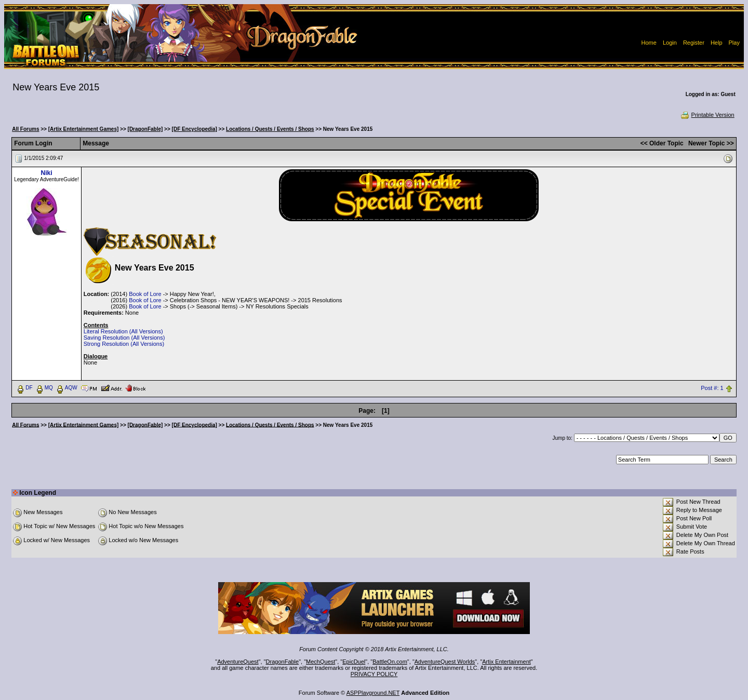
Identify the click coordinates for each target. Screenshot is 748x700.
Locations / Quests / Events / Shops (270, 129)
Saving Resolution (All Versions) (124, 338)
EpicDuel (354, 662)
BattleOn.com (390, 662)
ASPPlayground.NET (373, 693)
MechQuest (320, 662)
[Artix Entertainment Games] (84, 129)
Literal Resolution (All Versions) (123, 331)
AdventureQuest (238, 662)
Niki (47, 173)
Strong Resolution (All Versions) (124, 344)
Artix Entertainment (506, 662)
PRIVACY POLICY (374, 674)
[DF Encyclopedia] (195, 129)
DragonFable (283, 662)
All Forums (25, 129)
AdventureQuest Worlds (445, 662)
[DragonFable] (145, 129)
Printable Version (707, 115)
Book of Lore (145, 294)
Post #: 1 (712, 388)
